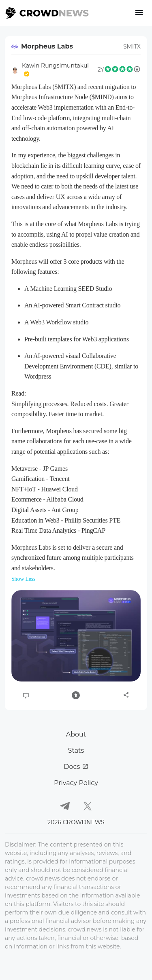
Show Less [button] (23, 579)
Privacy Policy (76, 783)
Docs (76, 767)
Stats (76, 750)
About (76, 734)
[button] (76, 636)
